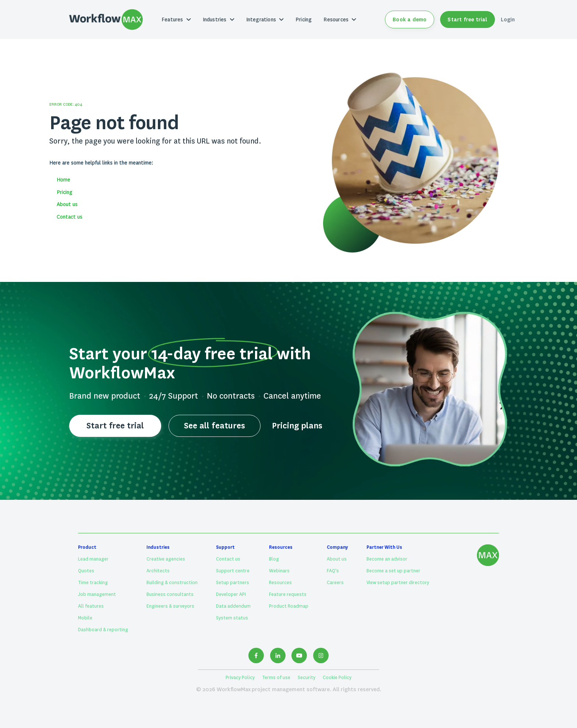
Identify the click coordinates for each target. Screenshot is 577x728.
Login (508, 20)
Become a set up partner (393, 571)
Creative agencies (166, 559)
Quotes (86, 571)
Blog (274, 559)
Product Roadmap (289, 606)
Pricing (304, 20)
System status (232, 618)
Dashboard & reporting (103, 630)
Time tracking (93, 583)
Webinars (279, 571)
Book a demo (410, 20)
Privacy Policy (240, 678)
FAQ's (333, 571)
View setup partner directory (398, 583)
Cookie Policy (337, 678)
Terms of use (276, 678)
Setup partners (233, 583)
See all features (214, 426)
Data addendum (233, 606)
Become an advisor (387, 559)
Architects (158, 571)
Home (63, 180)
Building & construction (172, 583)
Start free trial (467, 20)
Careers (335, 583)
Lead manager (93, 559)
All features (91, 606)
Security (307, 678)
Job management (97, 594)
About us (67, 204)
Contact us (70, 217)
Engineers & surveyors (170, 606)
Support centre (233, 571)
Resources (280, 583)
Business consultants (170, 594)
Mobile (85, 618)
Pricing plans (297, 426)
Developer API (231, 594)
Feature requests (288, 594)
